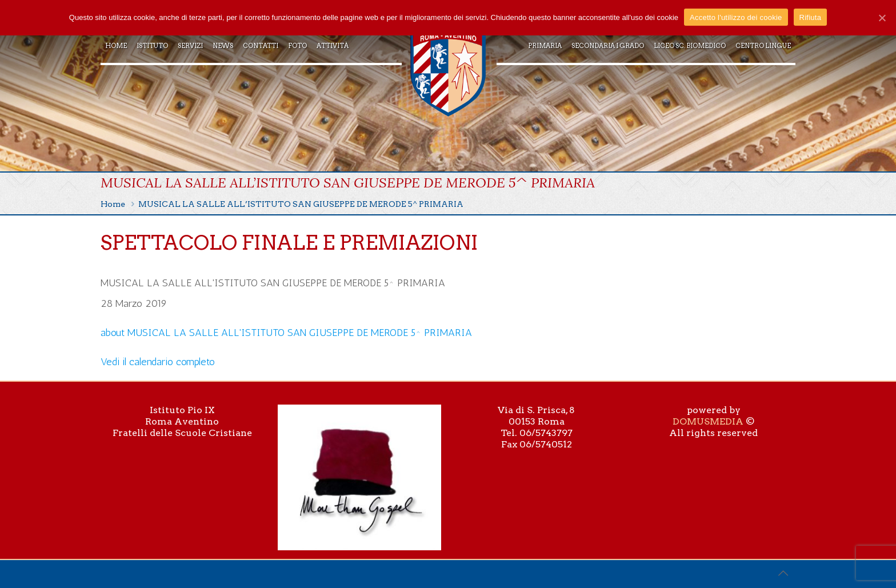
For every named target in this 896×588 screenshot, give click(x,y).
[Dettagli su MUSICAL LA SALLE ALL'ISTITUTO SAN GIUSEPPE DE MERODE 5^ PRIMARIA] (286, 333)
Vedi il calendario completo (158, 362)
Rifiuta (811, 17)
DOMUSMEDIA (708, 421)
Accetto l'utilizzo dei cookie (736, 17)
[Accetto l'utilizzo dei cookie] (882, 18)
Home (113, 204)
